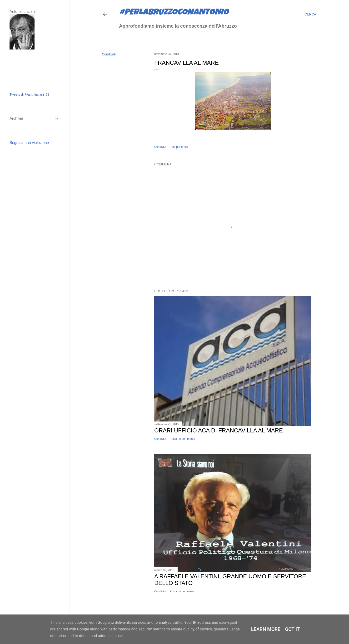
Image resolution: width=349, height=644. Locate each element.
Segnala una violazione (29, 143)
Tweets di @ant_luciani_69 (30, 94)
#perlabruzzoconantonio (174, 13)
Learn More (266, 629)
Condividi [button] (109, 54)
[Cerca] (310, 14)
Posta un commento (182, 439)
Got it (293, 629)
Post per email (179, 147)
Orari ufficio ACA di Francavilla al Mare (219, 430)
